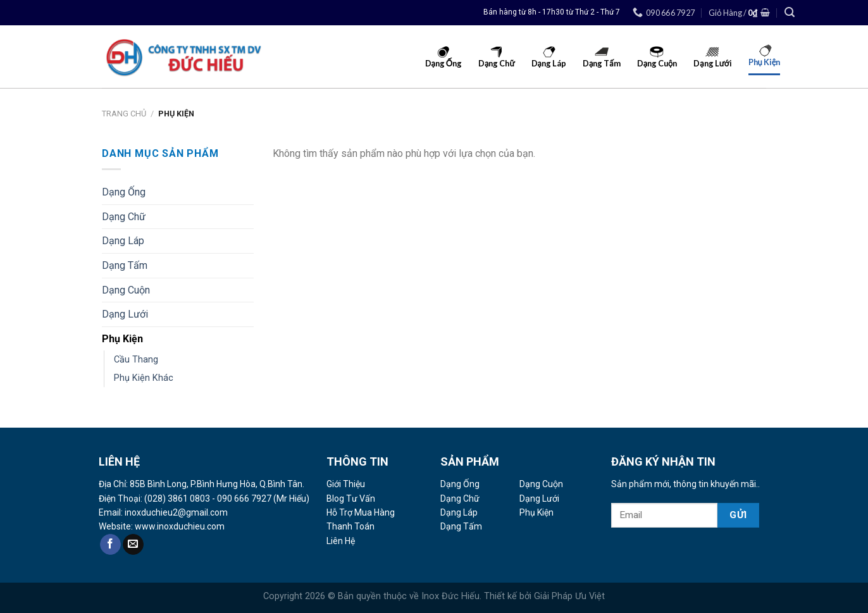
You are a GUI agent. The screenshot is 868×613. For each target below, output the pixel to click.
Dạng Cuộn (126, 290)
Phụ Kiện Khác (144, 378)
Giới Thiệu (346, 484)
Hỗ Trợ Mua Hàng (361, 512)
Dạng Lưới (125, 314)
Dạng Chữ (124, 217)
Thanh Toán (350, 526)
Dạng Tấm (125, 265)
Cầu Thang (136, 360)
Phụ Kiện (122, 339)
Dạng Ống (124, 192)
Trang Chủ (124, 114)
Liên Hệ (341, 541)
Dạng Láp (123, 241)
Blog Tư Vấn (351, 498)
